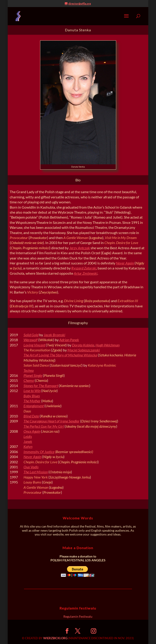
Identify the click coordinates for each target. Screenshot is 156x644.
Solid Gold (31, 335)
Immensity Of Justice (39, 452)
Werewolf (31, 340)
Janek (28, 441)
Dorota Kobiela (83, 345)
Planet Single (33, 375)
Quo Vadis (31, 467)
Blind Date (31, 416)
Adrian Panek (69, 340)
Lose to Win (32, 391)
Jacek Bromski (54, 335)
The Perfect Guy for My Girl (44, 426)
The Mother (32, 401)
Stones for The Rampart (41, 386)
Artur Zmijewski (86, 273)
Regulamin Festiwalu (78, 616)
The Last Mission (36, 472)
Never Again (125, 263)
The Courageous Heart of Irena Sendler (52, 421)
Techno (29, 370)
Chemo (29, 380)
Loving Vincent (34, 345)
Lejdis (28, 436)
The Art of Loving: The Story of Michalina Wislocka (60, 355)
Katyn (28, 446)
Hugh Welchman (108, 345)
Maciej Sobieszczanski (84, 350)
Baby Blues (32, 396)
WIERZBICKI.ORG (55, 638)
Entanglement (34, 406)
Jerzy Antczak (80, 248)
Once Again (32, 431)
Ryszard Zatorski (84, 268)
